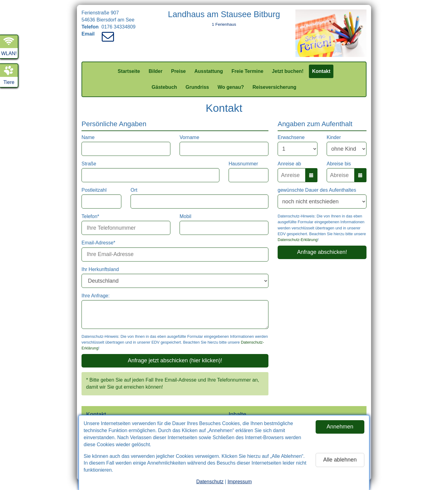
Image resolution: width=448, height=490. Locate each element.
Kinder (334, 137)
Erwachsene (291, 137)
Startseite (129, 71)
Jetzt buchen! (288, 71)
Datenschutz (210, 482)
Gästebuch (164, 87)
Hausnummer (243, 164)
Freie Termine (248, 71)
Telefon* (90, 216)
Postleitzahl (94, 190)
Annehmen (340, 427)
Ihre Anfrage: (96, 296)
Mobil (185, 216)
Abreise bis (339, 164)
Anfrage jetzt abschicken (175, 360)
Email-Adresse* (98, 243)
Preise (178, 71)
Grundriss (197, 87)
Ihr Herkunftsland (100, 269)
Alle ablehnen (340, 460)
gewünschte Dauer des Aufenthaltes (317, 190)
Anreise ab (289, 164)
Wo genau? (231, 87)
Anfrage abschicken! (322, 252)
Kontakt (321, 71)
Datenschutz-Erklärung (298, 240)
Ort (134, 190)
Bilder (156, 71)
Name (88, 137)
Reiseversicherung (274, 87)
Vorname (189, 137)
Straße (89, 164)
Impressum (239, 482)
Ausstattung (209, 71)
